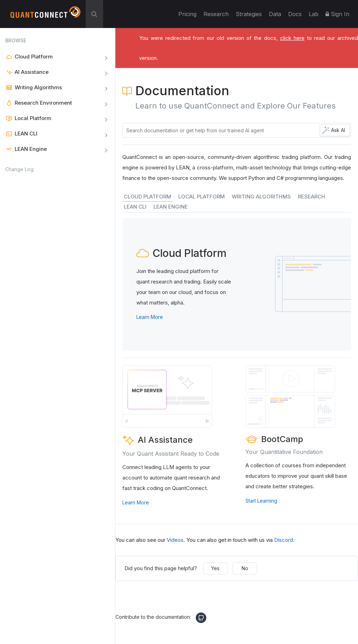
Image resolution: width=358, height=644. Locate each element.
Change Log (19, 169)
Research (216, 14)
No (245, 568)
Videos (175, 540)
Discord (284, 540)
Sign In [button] (337, 14)
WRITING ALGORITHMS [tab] (261, 197)
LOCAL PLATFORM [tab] (202, 197)
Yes (215, 568)
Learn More (150, 317)
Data (275, 14)
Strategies (249, 14)
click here (292, 38)
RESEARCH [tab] (312, 197)
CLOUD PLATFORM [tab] (148, 197)
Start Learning (261, 501)
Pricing (187, 14)
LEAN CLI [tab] (135, 207)
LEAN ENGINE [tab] (171, 207)
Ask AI (338, 130)
